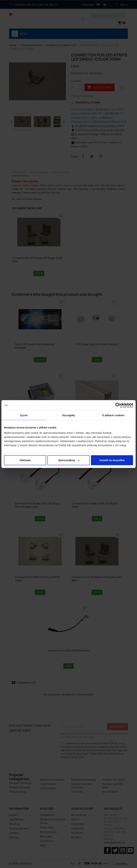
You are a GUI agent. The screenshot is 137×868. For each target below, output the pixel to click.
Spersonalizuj (69, 460)
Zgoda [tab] (24, 415)
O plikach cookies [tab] (113, 415)
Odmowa (25, 460)
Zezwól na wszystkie (112, 460)
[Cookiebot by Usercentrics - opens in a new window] (118, 405)
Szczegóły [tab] (68, 415)
